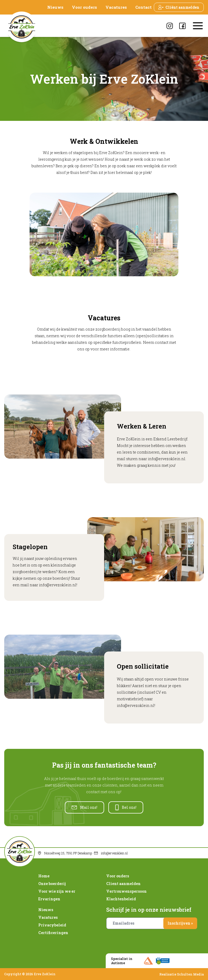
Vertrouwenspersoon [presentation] (126, 891)
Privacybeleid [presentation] (52, 925)
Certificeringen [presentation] (53, 933)
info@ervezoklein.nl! (136, 705)
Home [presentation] (44, 876)
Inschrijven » (180, 923)
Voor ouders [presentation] (84, 7)
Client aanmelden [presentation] (123, 884)
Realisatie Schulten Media (182, 974)
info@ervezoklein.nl (167, 459)
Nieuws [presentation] (55, 7)
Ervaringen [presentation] (49, 899)
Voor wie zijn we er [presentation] (57, 891)
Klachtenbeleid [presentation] (121, 899)
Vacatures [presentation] (116, 7)
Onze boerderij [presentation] (52, 884)
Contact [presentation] (144, 7)
